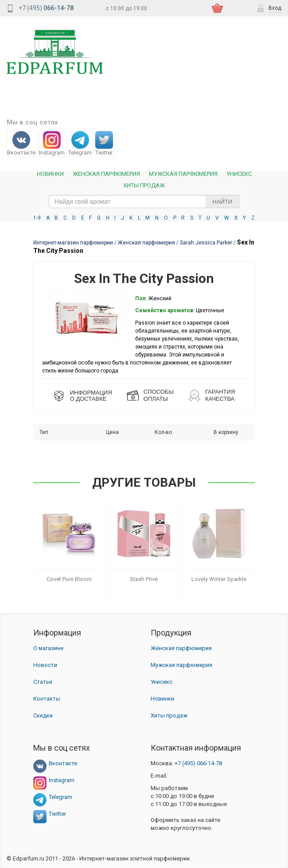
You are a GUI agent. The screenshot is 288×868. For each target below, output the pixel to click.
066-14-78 (198, 763)
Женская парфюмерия (181, 648)
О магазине (48, 648)
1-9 (37, 218)
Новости (45, 665)
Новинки (50, 174)
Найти (222, 202)
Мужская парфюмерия (183, 174)
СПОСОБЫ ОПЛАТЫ (159, 395)
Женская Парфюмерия (106, 174)
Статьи (43, 682)
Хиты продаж (144, 185)
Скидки (43, 715)
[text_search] (144, 201)
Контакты (47, 699)
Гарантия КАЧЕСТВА (220, 395)
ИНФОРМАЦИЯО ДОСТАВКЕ (91, 396)
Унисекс (239, 174)
